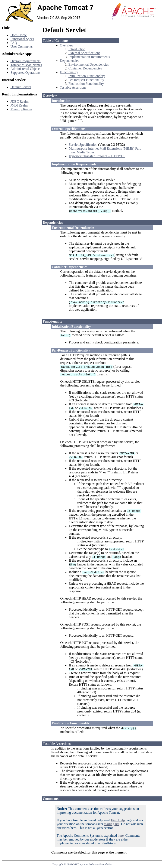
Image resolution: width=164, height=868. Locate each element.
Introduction (77, 49)
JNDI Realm (19, 105)
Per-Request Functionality (86, 80)
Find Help (118, 820)
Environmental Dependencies (89, 64)
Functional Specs (22, 39)
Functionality (69, 72)
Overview (67, 45)
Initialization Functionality (87, 76)
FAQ (14, 43)
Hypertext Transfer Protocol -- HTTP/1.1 (97, 156)
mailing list (111, 824)
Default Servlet (21, 87)
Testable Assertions (73, 87)
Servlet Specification (83, 145)
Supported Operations (25, 73)
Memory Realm (21, 109)
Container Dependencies (85, 68)
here (121, 836)
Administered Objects (25, 69)
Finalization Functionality (86, 84)
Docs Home (19, 35)
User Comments (22, 47)
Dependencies (69, 61)
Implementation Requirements (89, 57)
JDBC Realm (20, 102)
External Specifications (84, 53)
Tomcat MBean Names (26, 65)
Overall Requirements (26, 61)
